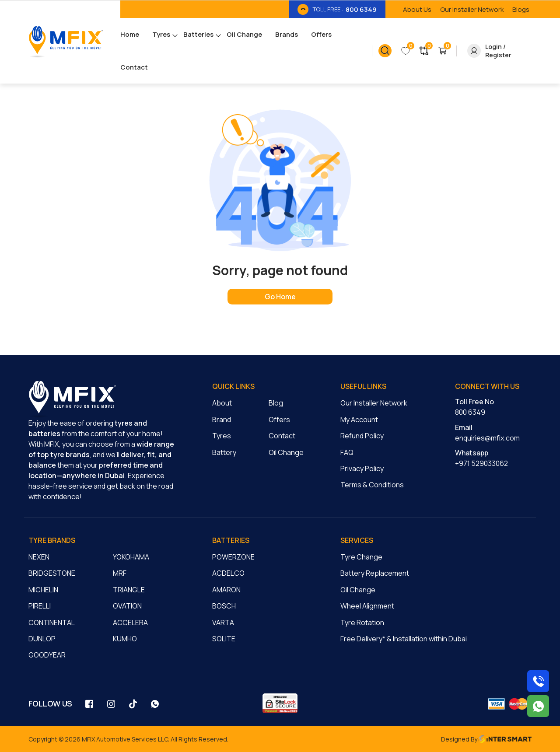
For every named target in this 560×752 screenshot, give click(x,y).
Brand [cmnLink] (222, 420)
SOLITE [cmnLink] (224, 639)
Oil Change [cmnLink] (286, 452)
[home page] (280, 297)
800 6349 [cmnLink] (470, 412)
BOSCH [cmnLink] (224, 606)
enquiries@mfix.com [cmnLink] (487, 438)
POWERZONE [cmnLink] (233, 557)
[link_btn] (337, 9)
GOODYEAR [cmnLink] (47, 655)
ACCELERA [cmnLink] (130, 623)
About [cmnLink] (222, 403)
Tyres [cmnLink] (222, 436)
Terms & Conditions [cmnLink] (372, 485)
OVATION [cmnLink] (127, 606)
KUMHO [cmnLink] (125, 639)
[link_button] (385, 51)
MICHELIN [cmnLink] (43, 590)
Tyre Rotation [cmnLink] (362, 623)
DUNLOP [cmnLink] (42, 639)
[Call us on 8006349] (538, 681)
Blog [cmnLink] (276, 403)
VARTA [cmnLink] (223, 623)
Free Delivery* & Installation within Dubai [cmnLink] (404, 639)
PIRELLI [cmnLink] (40, 606)
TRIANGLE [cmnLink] (129, 590)
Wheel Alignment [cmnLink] (367, 606)
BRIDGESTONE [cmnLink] (52, 573)
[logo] (72, 399)
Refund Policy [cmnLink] (362, 436)
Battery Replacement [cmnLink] (375, 573)
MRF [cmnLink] (120, 573)
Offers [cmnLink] (279, 420)
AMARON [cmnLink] (226, 590)
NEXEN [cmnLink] (39, 557)
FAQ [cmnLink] (347, 452)
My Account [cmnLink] (359, 420)
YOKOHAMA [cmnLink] (131, 557)
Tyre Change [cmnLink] (361, 557)
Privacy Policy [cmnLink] (362, 469)
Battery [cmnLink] (224, 452)
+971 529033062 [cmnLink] (481, 463)
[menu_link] (136, 34)
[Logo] (66, 42)
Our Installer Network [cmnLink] (374, 403)
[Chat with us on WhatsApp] (538, 706)
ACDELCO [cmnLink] (228, 573)
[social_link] (90, 703)
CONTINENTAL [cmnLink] (52, 623)
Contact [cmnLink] (282, 436)
